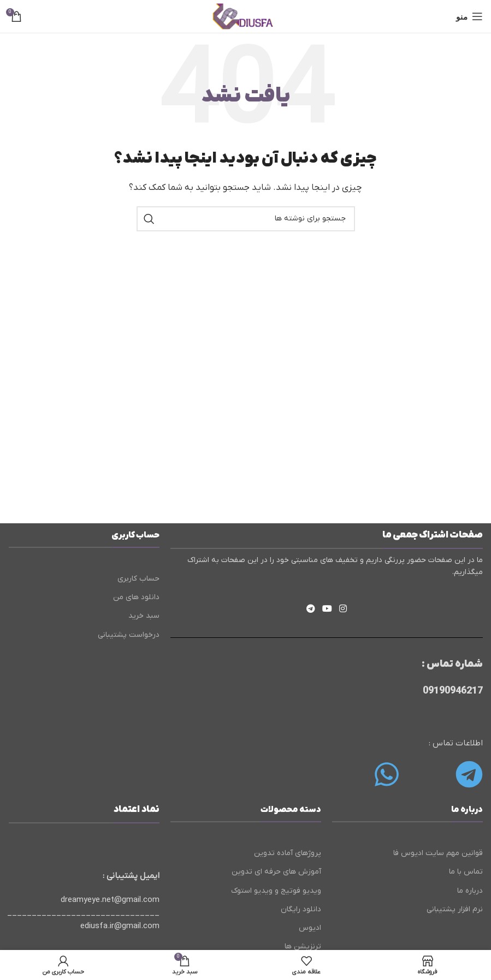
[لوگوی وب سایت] (245, 16)
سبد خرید (144, 616)
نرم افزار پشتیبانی (455, 909)
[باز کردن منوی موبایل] (469, 16)
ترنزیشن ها (303, 946)
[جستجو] (246, 219)
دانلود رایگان (301, 909)
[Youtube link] (327, 609)
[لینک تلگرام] (310, 609)
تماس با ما (466, 872)
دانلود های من (136, 597)
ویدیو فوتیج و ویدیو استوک (276, 891)
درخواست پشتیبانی (129, 635)
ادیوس (310, 928)
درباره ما (470, 891)
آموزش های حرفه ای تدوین (276, 872)
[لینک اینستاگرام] (343, 609)
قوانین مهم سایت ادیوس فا (438, 853)
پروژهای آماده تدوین (288, 853)
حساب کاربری (138, 579)
